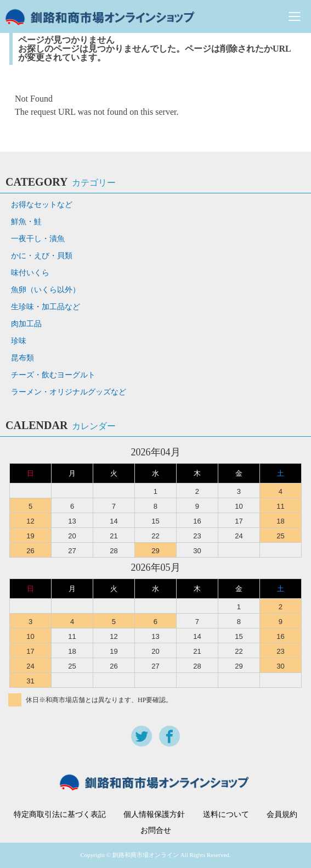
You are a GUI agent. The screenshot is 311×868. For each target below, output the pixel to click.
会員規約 (282, 815)
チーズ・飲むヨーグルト (53, 375)
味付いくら (30, 273)
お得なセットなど (42, 205)
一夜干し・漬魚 (38, 239)
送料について (226, 815)
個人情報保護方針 (154, 815)
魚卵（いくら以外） (46, 290)
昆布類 (22, 358)
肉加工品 (26, 324)
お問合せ (156, 831)
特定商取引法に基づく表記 (60, 815)
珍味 (19, 341)
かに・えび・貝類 (42, 256)
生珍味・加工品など (46, 307)
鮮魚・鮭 (26, 222)
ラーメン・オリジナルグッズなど (69, 392)
